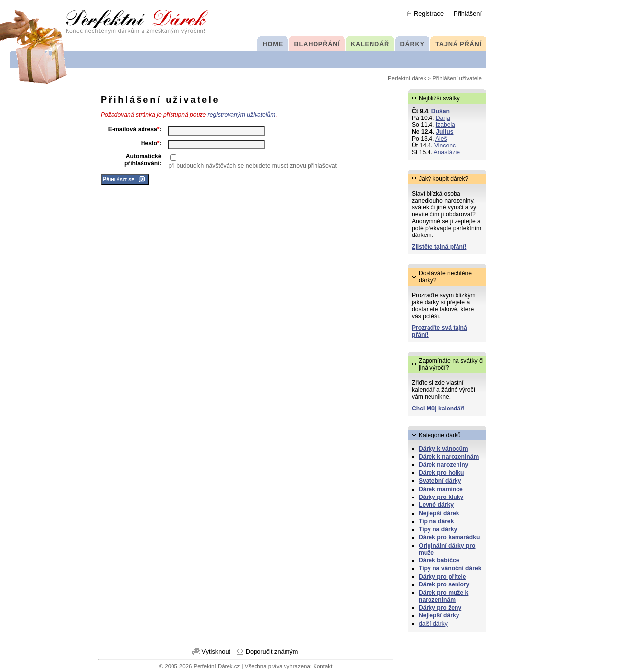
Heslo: (151, 143)
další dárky (433, 624)
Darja (443, 118)
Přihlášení (468, 14)
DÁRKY (412, 44)
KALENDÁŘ (370, 44)
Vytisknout (216, 652)
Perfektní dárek (407, 78)
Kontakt (323, 666)
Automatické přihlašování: (143, 160)
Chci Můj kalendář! (438, 409)
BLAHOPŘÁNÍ (317, 44)
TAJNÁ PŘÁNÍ (458, 44)
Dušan (441, 111)
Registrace (429, 14)
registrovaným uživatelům (242, 115)
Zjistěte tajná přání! (439, 247)
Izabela (445, 125)
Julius (444, 132)
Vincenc (445, 146)
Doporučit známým (272, 652)
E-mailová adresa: (135, 129)
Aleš (441, 139)
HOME (273, 44)
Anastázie (447, 152)
